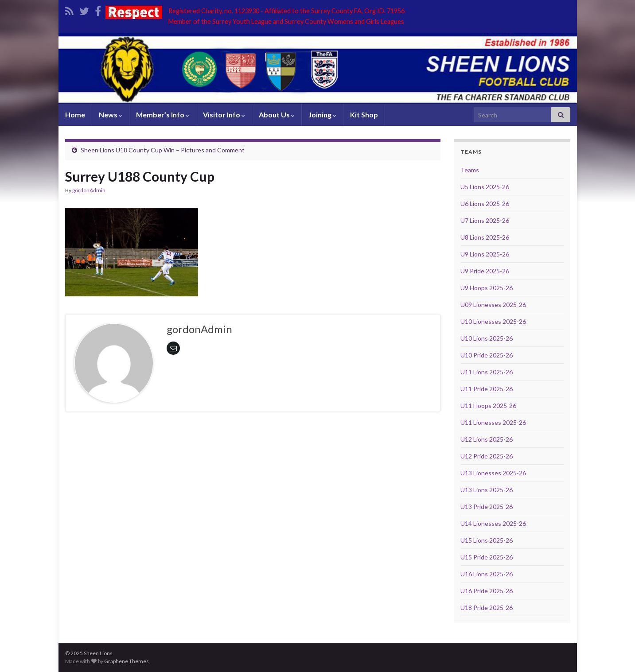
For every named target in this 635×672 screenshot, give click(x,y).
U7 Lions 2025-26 (485, 220)
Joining (322, 115)
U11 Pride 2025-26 (487, 389)
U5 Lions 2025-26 (485, 187)
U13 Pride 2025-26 (487, 507)
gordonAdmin (89, 190)
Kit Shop (364, 115)
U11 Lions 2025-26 (487, 372)
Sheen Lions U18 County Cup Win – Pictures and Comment (163, 150)
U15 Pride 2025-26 (487, 557)
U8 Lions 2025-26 (485, 237)
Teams (470, 170)
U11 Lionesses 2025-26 (493, 422)
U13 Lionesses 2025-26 (493, 473)
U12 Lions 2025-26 (487, 439)
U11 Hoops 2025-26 (488, 406)
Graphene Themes (127, 661)
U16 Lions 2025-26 (487, 574)
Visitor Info (224, 115)
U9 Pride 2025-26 (485, 271)
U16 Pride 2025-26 (487, 591)
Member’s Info (163, 115)
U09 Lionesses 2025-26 (493, 305)
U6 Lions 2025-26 (485, 204)
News (111, 115)
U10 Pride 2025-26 (487, 355)
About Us (277, 115)
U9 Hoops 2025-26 (487, 288)
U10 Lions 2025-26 (487, 338)
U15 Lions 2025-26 (487, 540)
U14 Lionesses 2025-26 (493, 523)
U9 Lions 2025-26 (485, 254)
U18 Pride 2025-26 (487, 608)
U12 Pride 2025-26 (487, 456)
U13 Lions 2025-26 (487, 490)
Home (75, 115)
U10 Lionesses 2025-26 (493, 321)
